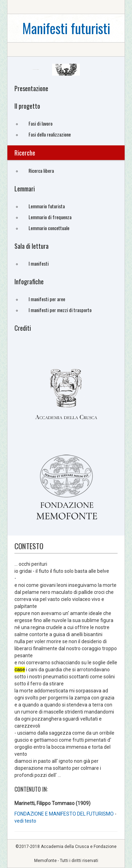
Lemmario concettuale (49, 228)
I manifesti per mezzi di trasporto (60, 310)
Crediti (23, 328)
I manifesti (39, 263)
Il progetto (27, 106)
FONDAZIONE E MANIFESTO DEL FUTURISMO (64, 814)
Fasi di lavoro (40, 123)
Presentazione (31, 88)
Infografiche (29, 281)
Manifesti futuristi (66, 28)
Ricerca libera (41, 170)
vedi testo (25, 821)
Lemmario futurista (47, 206)
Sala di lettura (32, 246)
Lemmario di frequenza (50, 217)
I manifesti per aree (47, 299)
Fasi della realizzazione (50, 134)
